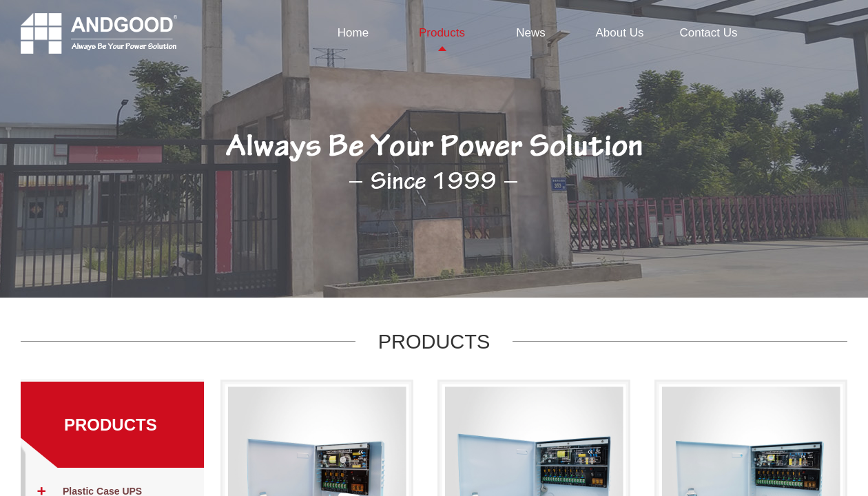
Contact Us (708, 33)
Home (353, 33)
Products (442, 33)
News (531, 33)
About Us (620, 33)
